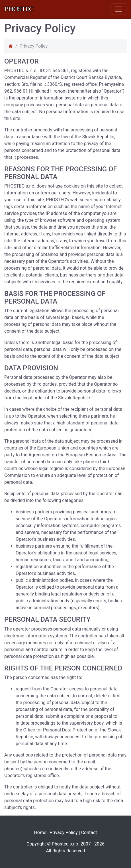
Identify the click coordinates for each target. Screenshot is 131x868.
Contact (89, 833)
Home (40, 833)
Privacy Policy (64, 833)
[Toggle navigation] (118, 9)
